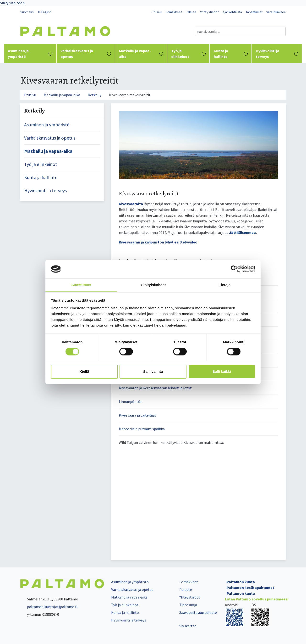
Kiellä (84, 371)
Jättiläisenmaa (242, 232)
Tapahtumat (254, 12)
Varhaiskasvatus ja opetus (86, 54)
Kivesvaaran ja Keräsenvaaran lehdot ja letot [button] (155, 388)
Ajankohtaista (232, 12)
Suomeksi (27, 12)
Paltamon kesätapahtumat (250, 588)
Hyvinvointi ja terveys (277, 54)
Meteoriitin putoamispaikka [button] (142, 429)
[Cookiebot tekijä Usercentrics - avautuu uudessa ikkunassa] (234, 269)
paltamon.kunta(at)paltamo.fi (49, 607)
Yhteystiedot (209, 12)
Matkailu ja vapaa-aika (141, 54)
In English (45, 12)
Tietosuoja (188, 605)
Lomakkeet (174, 12)
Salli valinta (153, 371)
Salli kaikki (222, 371)
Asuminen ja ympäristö (30, 54)
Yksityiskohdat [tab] (153, 285)
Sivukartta (188, 626)
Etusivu (157, 12)
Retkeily (95, 95)
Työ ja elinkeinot (188, 54)
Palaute (191, 12)
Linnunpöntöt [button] (130, 401)
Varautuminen (276, 12)
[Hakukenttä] (240, 31)
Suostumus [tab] (81, 285)
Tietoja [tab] (225, 285)
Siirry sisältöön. (13, 3)
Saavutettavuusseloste (198, 612)
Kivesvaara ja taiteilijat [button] (138, 415)
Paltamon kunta (241, 582)
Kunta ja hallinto (231, 54)
